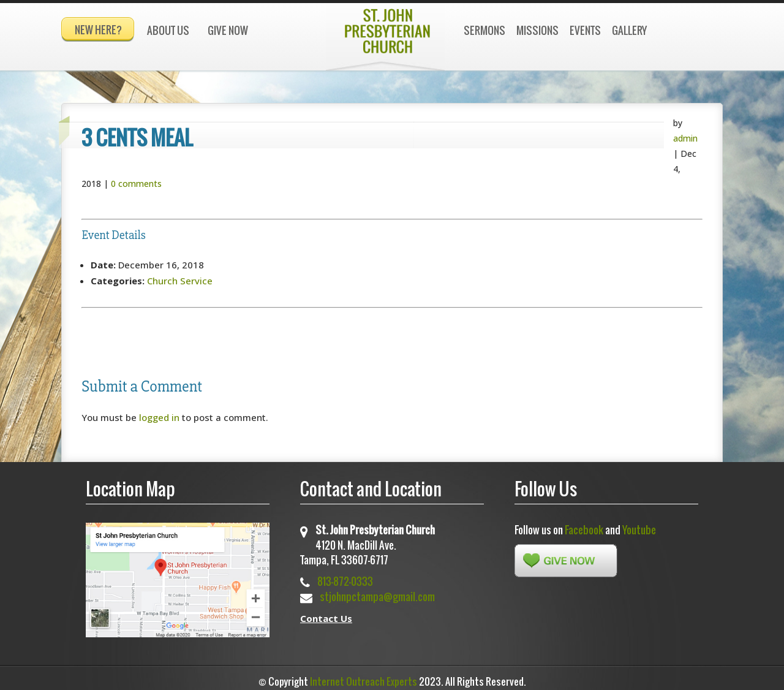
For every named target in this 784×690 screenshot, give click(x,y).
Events (585, 30)
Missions (537, 30)
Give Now (228, 30)
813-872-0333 (345, 576)
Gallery (629, 30)
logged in (159, 412)
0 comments (136, 179)
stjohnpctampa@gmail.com (377, 591)
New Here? (98, 30)
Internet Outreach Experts (364, 677)
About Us (168, 30)
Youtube (639, 524)
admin (685, 133)
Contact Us (326, 613)
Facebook (584, 524)
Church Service (180, 275)
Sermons (484, 30)
